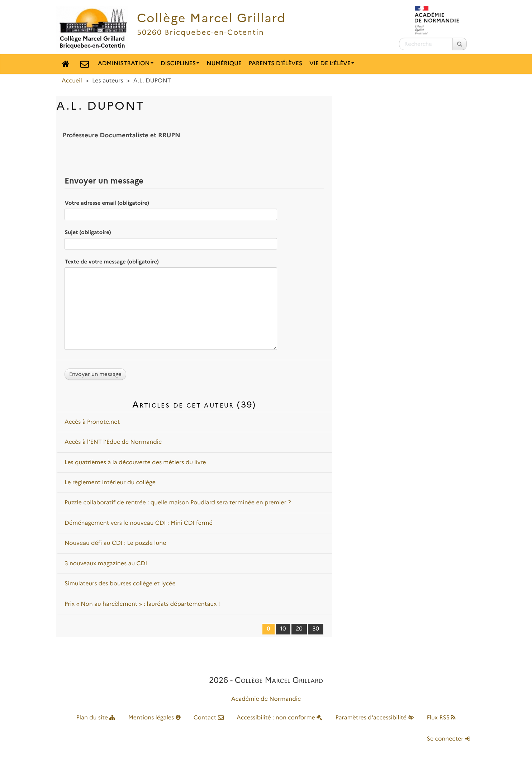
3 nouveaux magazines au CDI (106, 564)
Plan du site (96, 718)
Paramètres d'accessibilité (375, 718)
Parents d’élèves (275, 64)
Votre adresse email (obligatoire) (107, 203)
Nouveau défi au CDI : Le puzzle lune (115, 543)
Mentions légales (155, 718)
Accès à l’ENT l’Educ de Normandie (113, 442)
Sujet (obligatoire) (88, 232)
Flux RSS (441, 718)
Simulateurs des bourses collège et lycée (120, 584)
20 (299, 629)
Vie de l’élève (332, 64)
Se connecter (448, 739)
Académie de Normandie (266, 699)
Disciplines (180, 64)
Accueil (72, 81)
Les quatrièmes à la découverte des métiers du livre (135, 463)
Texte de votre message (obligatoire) (111, 262)
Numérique (224, 64)
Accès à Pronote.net (92, 422)
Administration (126, 64)
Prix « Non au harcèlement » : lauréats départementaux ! (142, 604)
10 (283, 629)
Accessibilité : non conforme (279, 718)
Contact (209, 718)
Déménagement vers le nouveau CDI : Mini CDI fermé (139, 523)
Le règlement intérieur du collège (110, 483)
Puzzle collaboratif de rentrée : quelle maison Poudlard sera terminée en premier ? (178, 503)
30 (316, 629)
